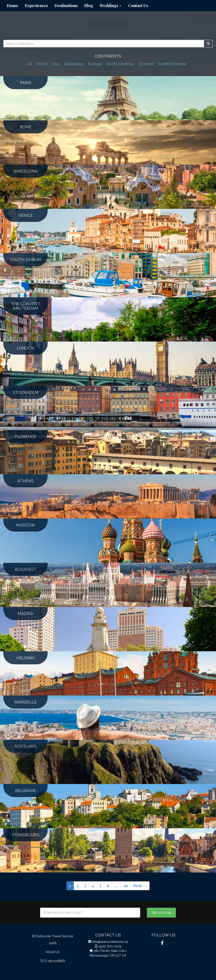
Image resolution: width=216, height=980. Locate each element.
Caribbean (74, 64)
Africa (42, 64)
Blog (89, 6)
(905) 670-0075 (110, 946)
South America (172, 64)
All (29, 64)
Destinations (66, 6)
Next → (140, 886)
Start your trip (161, 913)
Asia (56, 64)
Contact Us (138, 6)
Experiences (36, 6)
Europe (95, 64)
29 (126, 886)
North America (120, 64)
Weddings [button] (111, 6)
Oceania (146, 64)
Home (12, 6)
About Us (53, 952)
